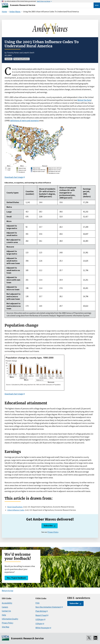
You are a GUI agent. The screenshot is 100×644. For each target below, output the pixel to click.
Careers (5, 607)
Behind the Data (84, 100)
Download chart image (14, 177)
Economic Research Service (23, 5)
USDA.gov (40, 619)
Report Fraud (41, 615)
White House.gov (42, 628)
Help (4, 615)
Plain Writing (41, 611)
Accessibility (7, 603)
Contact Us (6, 611)
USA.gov (39, 624)
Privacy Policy (53, 532)
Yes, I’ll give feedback (16, 578)
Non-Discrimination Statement (48, 607)
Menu (97, 5)
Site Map (6, 627)
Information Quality (10, 619)
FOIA (37, 603)
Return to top (8, 591)
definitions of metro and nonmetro (25, 121)
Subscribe (48, 526)
